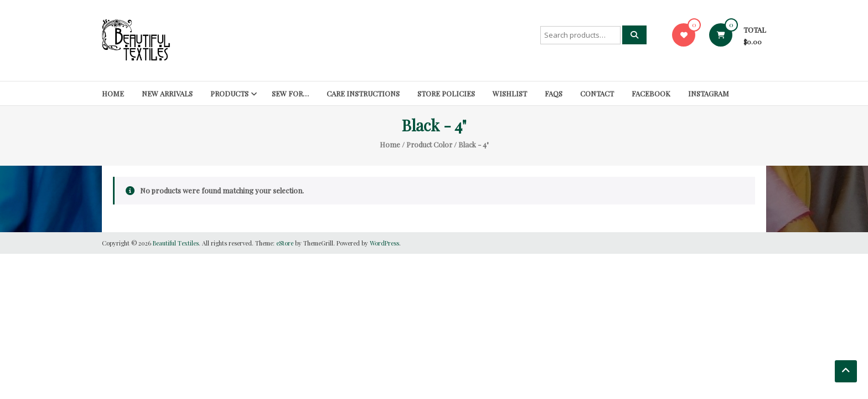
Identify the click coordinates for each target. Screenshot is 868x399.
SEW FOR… (290, 93)
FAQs (554, 93)
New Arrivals (167, 93)
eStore (285, 243)
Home (113, 93)
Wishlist (510, 93)
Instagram (709, 93)
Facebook (651, 93)
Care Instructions (363, 93)
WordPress (384, 243)
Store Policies (446, 93)
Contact (597, 93)
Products (229, 93)
